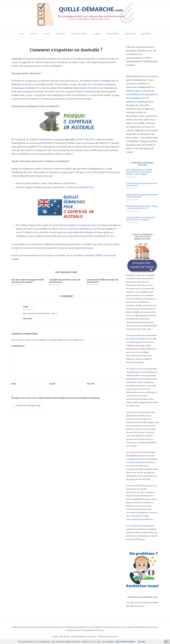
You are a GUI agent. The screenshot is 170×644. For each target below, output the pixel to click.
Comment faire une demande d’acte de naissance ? (142, 184)
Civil (22, 34)
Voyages (97, 34)
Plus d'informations (125, 642)
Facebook (144, 603)
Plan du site (65, 637)
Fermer (142, 642)
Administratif (113, 34)
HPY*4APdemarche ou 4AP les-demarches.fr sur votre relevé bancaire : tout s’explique (139, 172)
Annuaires (146, 34)
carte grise (144, 105)
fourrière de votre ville (145, 429)
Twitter (155, 603)
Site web (91, 384)
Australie (17, 59)
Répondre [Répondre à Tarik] (28, 319)
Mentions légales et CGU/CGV (84, 637)
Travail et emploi (79, 34)
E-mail (52, 384)
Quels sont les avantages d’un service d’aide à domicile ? (142, 196)
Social (47, 34)
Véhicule (34, 34)
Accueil (55, 637)
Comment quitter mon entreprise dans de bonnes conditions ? (140, 219)
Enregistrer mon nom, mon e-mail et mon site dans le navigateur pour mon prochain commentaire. (56, 398)
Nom (14, 384)
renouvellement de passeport (141, 94)
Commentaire (18, 346)
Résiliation (130, 34)
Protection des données (108, 637)
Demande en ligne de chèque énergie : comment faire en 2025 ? (142, 207)
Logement (60, 34)
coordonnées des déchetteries (140, 462)
